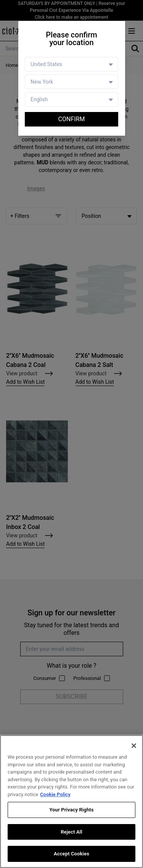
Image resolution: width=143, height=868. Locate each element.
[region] (71, 801)
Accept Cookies (71, 854)
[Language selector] (71, 99)
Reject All (71, 832)
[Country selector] (71, 64)
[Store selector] (71, 82)
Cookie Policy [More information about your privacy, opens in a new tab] (55, 794)
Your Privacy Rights (71, 810)
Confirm (72, 119)
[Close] (134, 746)
